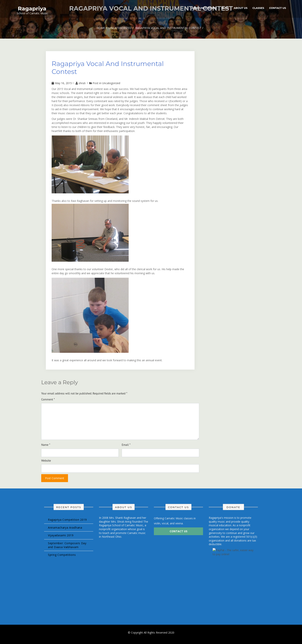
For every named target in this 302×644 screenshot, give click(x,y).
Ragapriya (32, 8)
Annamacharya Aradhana (65, 528)
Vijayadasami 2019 (61, 535)
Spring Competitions (62, 555)
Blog (225, 8)
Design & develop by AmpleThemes (151, 636)
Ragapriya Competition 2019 (67, 520)
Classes (258, 8)
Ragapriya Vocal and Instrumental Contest (108, 68)
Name (46, 445)
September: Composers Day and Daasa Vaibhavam (67, 545)
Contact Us (278, 8)
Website (46, 461)
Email (126, 445)
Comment (48, 399)
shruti (81, 83)
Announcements (204, 8)
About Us (241, 8)
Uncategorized (111, 83)
